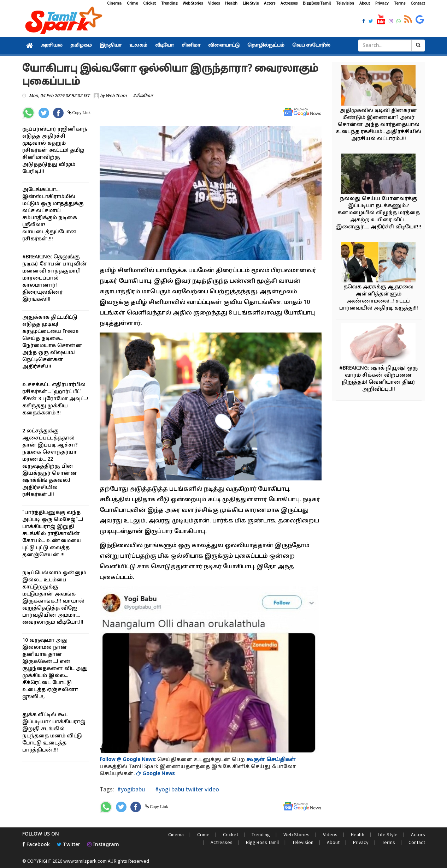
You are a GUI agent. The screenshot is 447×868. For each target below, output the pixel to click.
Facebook (36, 845)
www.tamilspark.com (85, 861)
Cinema (114, 3)
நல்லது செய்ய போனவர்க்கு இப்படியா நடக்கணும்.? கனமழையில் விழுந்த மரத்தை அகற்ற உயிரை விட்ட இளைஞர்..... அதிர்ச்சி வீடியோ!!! (379, 213)
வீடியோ (164, 46)
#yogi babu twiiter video (186, 789)
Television (345, 3)
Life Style (251, 3)
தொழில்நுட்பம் (266, 46)
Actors (270, 3)
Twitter (69, 845)
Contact (418, 3)
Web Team (116, 96)
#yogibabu (131, 789)
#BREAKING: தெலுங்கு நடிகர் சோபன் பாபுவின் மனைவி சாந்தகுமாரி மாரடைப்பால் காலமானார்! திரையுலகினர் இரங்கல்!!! (55, 278)
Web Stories (193, 3)
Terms (400, 3)
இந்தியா (111, 46)
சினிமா (191, 46)
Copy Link (81, 113)
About (365, 3)
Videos (214, 3)
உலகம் (138, 46)
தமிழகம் (81, 46)
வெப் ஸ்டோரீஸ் (311, 46)
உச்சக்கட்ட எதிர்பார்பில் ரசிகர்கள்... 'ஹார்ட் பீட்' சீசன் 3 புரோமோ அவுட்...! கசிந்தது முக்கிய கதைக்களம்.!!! (55, 399)
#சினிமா (143, 96)
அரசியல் (52, 46)
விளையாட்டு (224, 46)
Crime (132, 3)
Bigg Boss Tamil (317, 3)
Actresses (289, 3)
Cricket (149, 3)
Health (231, 3)
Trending (169, 3)
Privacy (382, 3)
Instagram (103, 845)
